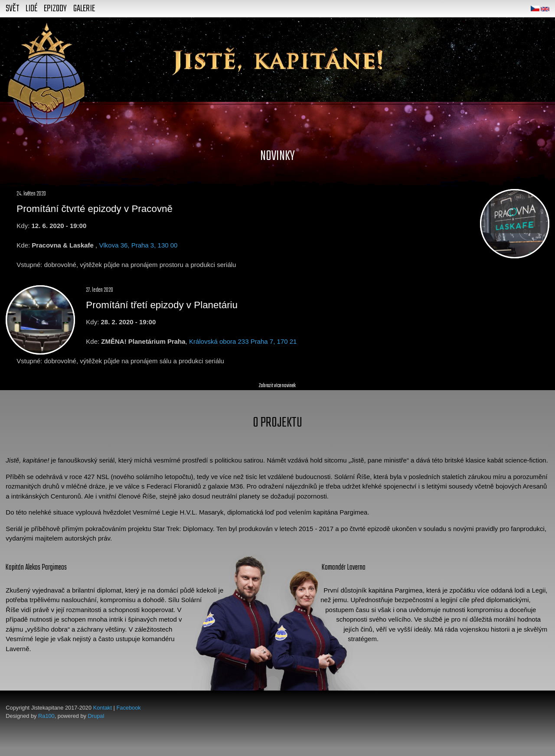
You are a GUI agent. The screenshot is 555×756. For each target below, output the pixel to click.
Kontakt (103, 708)
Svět (12, 9)
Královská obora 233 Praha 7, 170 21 (243, 341)
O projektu (277, 423)
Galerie (84, 9)
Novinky (277, 156)
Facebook (129, 708)
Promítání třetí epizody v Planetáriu (162, 305)
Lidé (31, 9)
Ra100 (46, 716)
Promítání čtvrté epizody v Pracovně (95, 209)
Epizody (55, 9)
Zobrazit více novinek (277, 386)
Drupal (96, 716)
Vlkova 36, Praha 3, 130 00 (138, 245)
